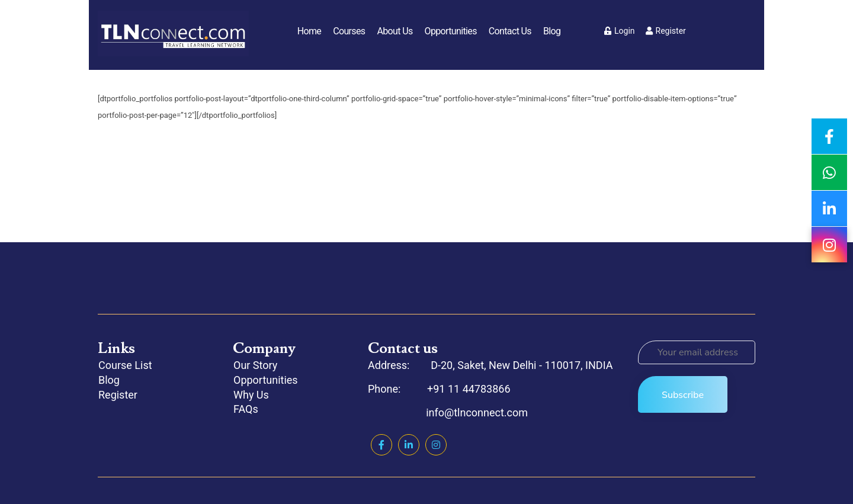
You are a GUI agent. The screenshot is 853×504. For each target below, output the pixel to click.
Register (666, 31)
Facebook (381, 445)
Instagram (436, 445)
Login (620, 31)
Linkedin (409, 445)
